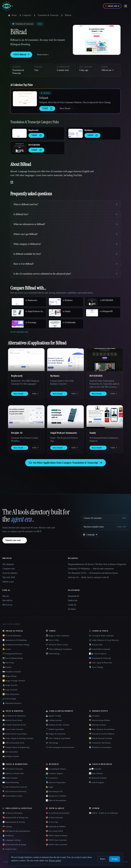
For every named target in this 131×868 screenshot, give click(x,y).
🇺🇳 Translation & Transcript (100, 658)
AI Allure (72, 609)
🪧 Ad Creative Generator (13, 769)
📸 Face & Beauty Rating (13, 658)
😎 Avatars (7, 649)
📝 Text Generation (10, 752)
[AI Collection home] (7, 6)
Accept (115, 859)
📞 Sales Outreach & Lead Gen (15, 787)
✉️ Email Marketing (10, 782)
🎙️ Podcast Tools (96, 645)
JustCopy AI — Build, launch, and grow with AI (88, 577)
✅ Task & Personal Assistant (100, 738)
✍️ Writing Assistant (11, 756)
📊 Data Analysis (96, 773)
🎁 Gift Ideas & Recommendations (16, 831)
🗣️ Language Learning (11, 840)
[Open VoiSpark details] (25, 99)
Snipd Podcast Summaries (64, 433)
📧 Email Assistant (10, 778)
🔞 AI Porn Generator (54, 817)
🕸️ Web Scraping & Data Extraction (60, 747)
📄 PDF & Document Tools (13, 743)
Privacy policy (55, 861)
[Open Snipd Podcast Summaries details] (65, 417)
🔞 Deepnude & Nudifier (56, 826)
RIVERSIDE (34, 145)
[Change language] (90, 535)
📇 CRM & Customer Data (13, 773)
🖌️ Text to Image (9, 699)
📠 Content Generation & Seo (14, 725)
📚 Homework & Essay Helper (15, 734)
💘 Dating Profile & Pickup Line (15, 817)
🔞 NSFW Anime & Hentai (57, 836)
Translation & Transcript (48, 15)
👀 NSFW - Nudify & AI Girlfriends (103, 813)
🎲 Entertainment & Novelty (14, 822)
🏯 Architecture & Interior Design (16, 645)
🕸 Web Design (52, 743)
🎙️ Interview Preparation (56, 782)
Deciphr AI (17, 433)
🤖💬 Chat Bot (95, 769)
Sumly (93, 433)
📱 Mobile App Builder (55, 729)
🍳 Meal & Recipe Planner (100, 720)
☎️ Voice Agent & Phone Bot (100, 663)
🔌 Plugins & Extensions (56, 734)
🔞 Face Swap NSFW (54, 831)
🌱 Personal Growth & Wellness (102, 734)
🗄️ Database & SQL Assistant (58, 725)
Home (12, 15)
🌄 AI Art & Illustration (12, 636)
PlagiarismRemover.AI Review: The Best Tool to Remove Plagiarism (97, 564)
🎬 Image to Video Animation (57, 636)
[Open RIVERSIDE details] (19, 148)
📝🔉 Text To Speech (98, 654)
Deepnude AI (73, 596)
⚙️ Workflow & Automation (100, 747)
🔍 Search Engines (96, 782)
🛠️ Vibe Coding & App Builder (58, 738)
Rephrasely (34, 130)
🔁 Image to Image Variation (14, 681)
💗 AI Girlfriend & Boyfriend (57, 813)
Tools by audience (10, 573)
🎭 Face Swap (8, 663)
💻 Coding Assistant (54, 720)
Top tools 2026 (9, 577)
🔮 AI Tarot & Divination (13, 813)
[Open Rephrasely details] (19, 133)
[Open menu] (126, 6)
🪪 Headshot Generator (12, 672)
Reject (103, 859)
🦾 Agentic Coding (53, 716)
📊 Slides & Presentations (56, 800)
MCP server (7, 605)
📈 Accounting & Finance (56, 769)
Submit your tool (15, 540)
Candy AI (72, 605)
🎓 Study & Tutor (9, 849)
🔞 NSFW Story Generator (56, 840)
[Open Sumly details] (105, 417)
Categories (25, 15)
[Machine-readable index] (105, 527)
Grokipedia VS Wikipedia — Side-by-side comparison (91, 569)
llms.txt (6, 596)
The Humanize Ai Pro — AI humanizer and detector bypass (93, 573)
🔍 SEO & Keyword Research (14, 791)
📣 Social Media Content (12, 796)
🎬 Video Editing (53, 654)
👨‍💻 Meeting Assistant (97, 725)
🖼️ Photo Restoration (11, 694)
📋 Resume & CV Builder (56, 796)
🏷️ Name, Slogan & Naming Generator (18, 738)
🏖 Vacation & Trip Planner (100, 743)
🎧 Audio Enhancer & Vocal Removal (104, 640)
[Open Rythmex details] (76, 133)
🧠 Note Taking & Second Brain (102, 729)
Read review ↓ (43, 55)
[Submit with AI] (112, 6)
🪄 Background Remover (12, 654)
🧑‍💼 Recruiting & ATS (54, 791)
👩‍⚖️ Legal (49, 787)
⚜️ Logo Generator (10, 690)
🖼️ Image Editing (9, 676)
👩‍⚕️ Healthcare (8, 836)
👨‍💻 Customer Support (54, 773)
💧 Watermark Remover (12, 703)
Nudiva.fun (73, 600)
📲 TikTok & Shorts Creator (57, 645)
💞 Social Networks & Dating (14, 845)
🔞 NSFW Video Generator (57, 845)
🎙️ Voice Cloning (96, 667)
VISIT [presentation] (47, 108)
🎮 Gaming (7, 826)
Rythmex (89, 130)
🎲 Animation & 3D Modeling (14, 640)
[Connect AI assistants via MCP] (105, 518)
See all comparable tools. (19, 332)
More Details (66, 109)
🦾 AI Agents (94, 716)
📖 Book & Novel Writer (12, 720)
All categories (8, 564)
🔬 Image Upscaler (10, 685)
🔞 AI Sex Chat (52, 822)
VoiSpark (44, 98)
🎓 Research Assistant (98, 778)
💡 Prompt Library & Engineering (16, 747)
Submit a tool (8, 582)
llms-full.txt (7, 600)
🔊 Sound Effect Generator (100, 649)
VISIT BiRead (21, 55)
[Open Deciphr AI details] (26, 417)
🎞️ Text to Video (52, 640)
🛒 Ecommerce (52, 778)
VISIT (35, 394)
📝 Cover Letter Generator (13, 729)
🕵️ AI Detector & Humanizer (14, 716)
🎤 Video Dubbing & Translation (59, 649)
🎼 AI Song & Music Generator (101, 636)
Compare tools (9, 569)
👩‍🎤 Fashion (7, 667)
